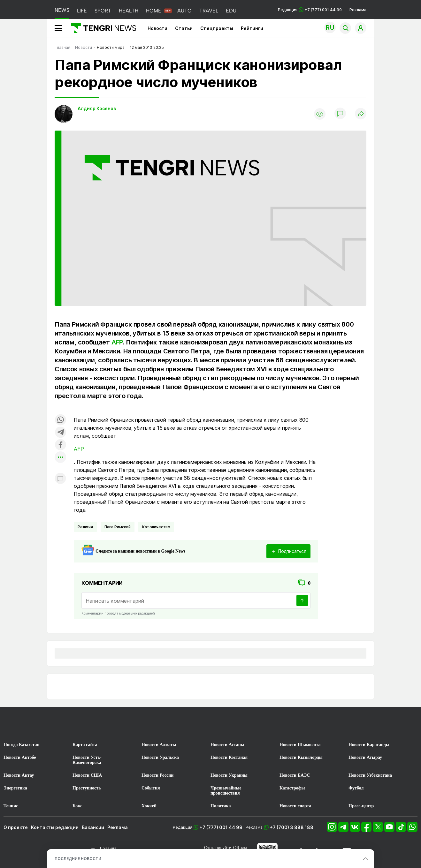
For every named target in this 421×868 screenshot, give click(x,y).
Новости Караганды (369, 745)
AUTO (184, 11)
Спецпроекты (217, 28)
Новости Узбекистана (370, 775)
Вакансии (93, 827)
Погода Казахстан (22, 745)
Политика (221, 806)
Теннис (11, 806)
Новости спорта (295, 806)
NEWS (62, 10)
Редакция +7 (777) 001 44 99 (310, 10)
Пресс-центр (361, 806)
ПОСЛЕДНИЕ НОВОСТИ (78, 859)
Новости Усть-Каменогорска (87, 760)
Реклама (358, 10)
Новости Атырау (365, 757)
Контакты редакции (55, 827)
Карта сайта (85, 745)
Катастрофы (292, 788)
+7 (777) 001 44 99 (221, 827)
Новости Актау (19, 775)
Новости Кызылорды (301, 757)
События (151, 788)
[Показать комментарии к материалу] (60, 479)
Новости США (87, 775)
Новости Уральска (160, 757)
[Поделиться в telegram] (60, 433)
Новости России (157, 775)
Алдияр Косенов (97, 108)
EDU (231, 11)
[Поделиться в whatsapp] (60, 420)
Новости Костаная (229, 757)
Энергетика (15, 788)
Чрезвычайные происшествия (226, 791)
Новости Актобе (20, 757)
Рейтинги (252, 28)
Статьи (184, 28)
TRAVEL (209, 11)
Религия (85, 527)
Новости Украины (229, 775)
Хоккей (149, 806)
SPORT (103, 11)
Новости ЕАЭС (295, 775)
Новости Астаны (227, 745)
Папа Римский (118, 527)
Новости (157, 28)
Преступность (87, 788)
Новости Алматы (159, 745)
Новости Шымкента (300, 745)
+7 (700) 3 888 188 (292, 827)
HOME (154, 11)
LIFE (82, 11)
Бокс (77, 806)
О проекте (16, 827)
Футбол (356, 788)
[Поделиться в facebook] (60, 445)
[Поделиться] (361, 114)
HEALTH (129, 11)
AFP (117, 342)
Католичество (156, 527)
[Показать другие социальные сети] (60, 458)
